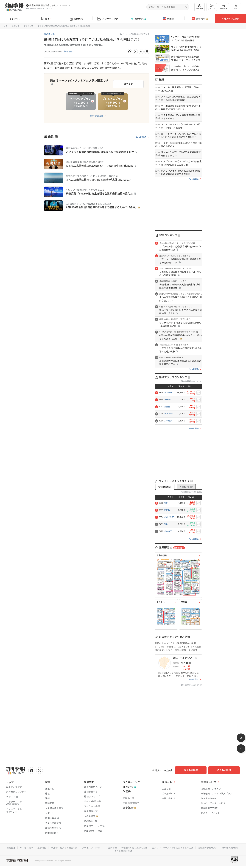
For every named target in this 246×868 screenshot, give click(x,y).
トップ (15, 19)
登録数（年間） (186, 487)
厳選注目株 (28, 26)
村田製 (167, 510)
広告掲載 (51, 847)
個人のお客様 (194, 770)
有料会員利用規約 (112, 850)
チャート (212, 7)
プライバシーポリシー (103, 847)
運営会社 (19, 847)
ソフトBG (169, 414)
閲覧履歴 (200, 7)
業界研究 (138, 19)
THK (166, 524)
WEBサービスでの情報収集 (73, 847)
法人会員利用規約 (134, 850)
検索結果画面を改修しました (44, 5)
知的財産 (123, 847)
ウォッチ (224, 7)
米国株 (169, 19)
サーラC (168, 400)
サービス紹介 (35, 847)
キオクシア (169, 393)
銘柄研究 (77, 19)
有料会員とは (97, 115)
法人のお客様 (226, 770)
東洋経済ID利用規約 (221, 847)
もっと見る (141, 136)
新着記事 (15, 26)
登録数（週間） (165, 487)
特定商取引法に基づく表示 (146, 847)
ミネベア (168, 531)
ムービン (168, 421)
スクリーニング (108, 19)
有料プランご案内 (230, 19)
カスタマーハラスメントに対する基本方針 (185, 847)
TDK (166, 503)
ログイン (236, 7)
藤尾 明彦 (69, 52)
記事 (46, 19)
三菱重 (167, 407)
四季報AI (200, 19)
